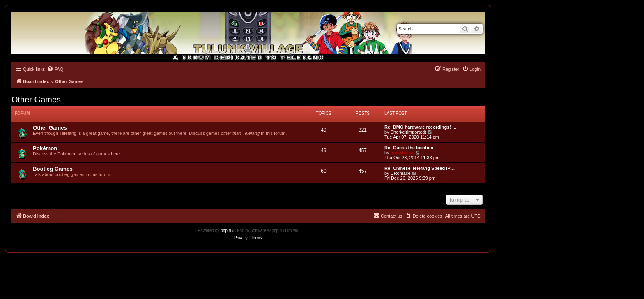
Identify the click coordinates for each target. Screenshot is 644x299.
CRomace (401, 173)
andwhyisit (402, 153)
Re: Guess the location (409, 148)
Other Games (36, 100)
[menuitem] (55, 69)
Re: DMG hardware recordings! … (421, 127)
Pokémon (45, 148)
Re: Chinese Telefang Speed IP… (420, 168)
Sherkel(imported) (408, 132)
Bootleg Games (53, 169)
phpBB (227, 231)
